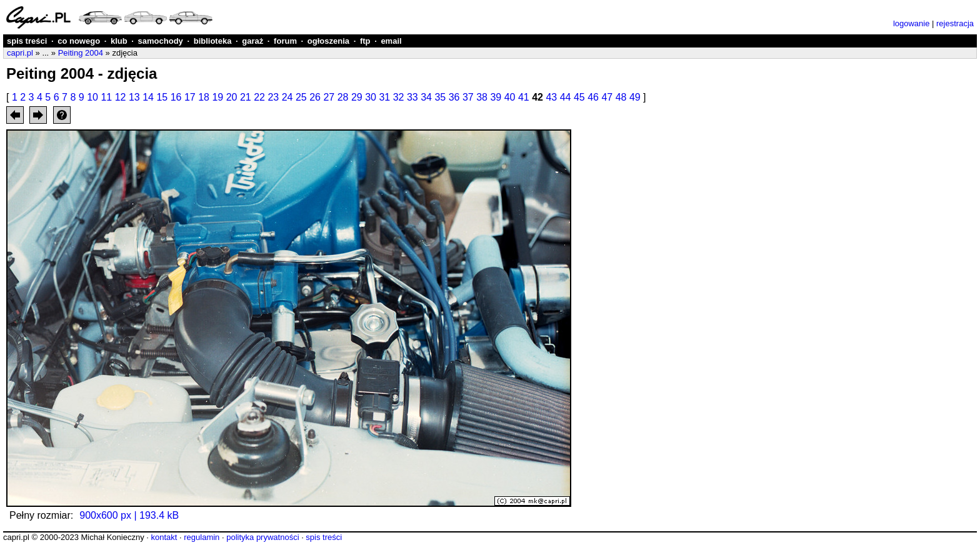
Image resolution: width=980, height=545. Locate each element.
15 (162, 97)
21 (246, 97)
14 (148, 97)
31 (384, 97)
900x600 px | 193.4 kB (129, 515)
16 (176, 97)
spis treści (27, 41)
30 (371, 97)
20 (232, 97)
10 (92, 97)
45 (579, 97)
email (391, 41)
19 (217, 97)
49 (635, 97)
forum (285, 41)
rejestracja (955, 23)
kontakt (164, 537)
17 (190, 97)
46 (593, 97)
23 (273, 97)
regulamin (202, 537)
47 (607, 97)
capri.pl (20, 53)
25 (301, 97)
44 (566, 97)
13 (134, 97)
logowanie (912, 23)
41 (524, 97)
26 (315, 97)
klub (119, 41)
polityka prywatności (262, 537)
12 (121, 97)
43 (551, 97)
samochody (161, 41)
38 (482, 97)
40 (510, 97)
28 (343, 97)
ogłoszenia (328, 41)
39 (496, 97)
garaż (252, 41)
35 (440, 97)
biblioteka (213, 41)
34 (426, 97)
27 (329, 97)
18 (204, 97)
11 (106, 97)
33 (412, 97)
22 (259, 97)
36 (454, 97)
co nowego (79, 41)
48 (621, 97)
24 (287, 97)
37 (468, 97)
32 (399, 97)
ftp (365, 41)
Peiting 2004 (81, 53)
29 (357, 97)
